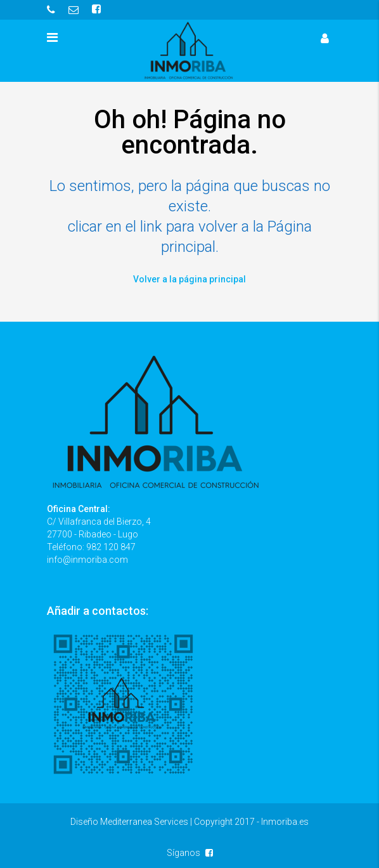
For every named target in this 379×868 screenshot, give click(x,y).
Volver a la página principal (189, 279)
